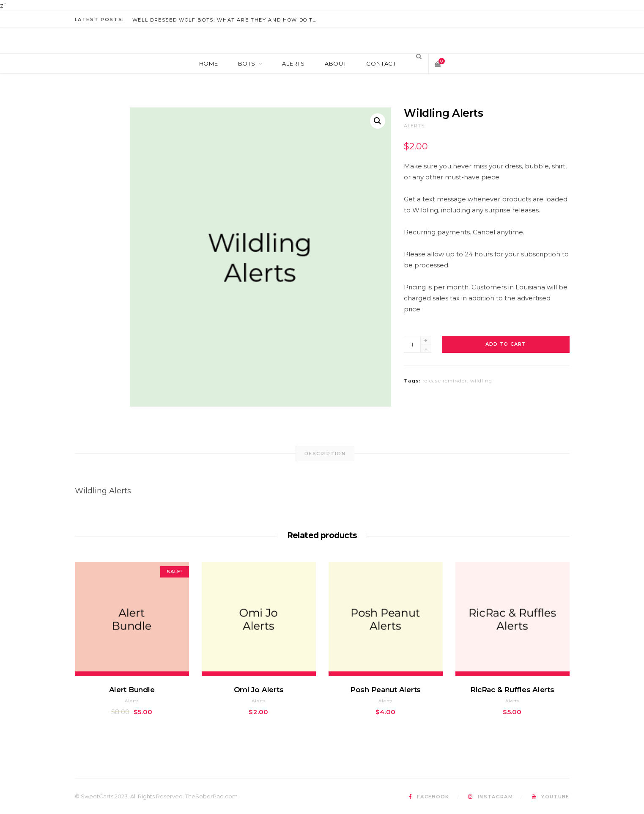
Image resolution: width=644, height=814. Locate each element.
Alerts (293, 63)
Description (325, 454)
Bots (247, 63)
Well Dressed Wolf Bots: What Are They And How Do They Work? (227, 20)
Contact (381, 63)
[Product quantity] (412, 344)
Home (209, 63)
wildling (481, 381)
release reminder (445, 381)
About (336, 63)
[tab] (325, 454)
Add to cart (506, 344)
